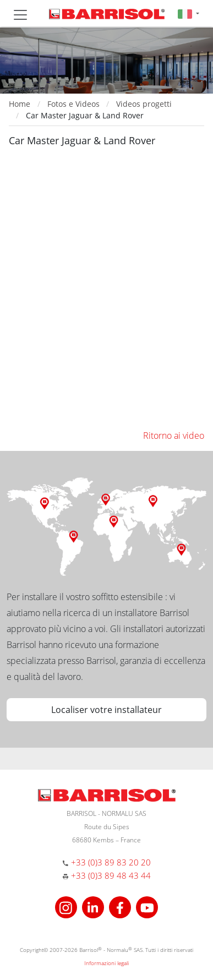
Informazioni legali (106, 963)
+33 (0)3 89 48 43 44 (111, 875)
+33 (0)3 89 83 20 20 (111, 862)
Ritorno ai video (174, 435)
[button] (189, 13)
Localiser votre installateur (106, 710)
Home (20, 104)
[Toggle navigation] (20, 15)
